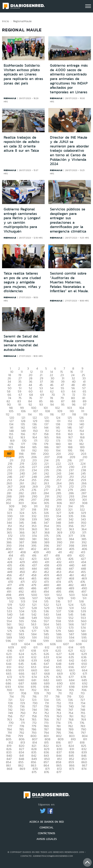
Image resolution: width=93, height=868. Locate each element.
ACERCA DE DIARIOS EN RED (46, 822)
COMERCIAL (46, 828)
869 (22, 769)
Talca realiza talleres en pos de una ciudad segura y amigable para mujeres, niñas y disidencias (22, 282)
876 (47, 772)
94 (52, 404)
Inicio (6, 21)
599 (46, 641)
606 (53, 644)
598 (33, 641)
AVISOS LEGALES (47, 839)
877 (59, 772)
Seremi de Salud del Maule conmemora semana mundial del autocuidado (21, 343)
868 (10, 769)
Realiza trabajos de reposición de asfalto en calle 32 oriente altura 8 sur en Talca (22, 144)
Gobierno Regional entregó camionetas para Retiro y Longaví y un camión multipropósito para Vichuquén (22, 220)
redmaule (10, 98)
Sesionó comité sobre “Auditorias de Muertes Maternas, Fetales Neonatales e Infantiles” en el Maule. (69, 282)
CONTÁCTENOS (46, 833)
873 (72, 769)
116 (52, 414)
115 (41, 414)
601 (72, 641)
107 (35, 411)
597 (21, 641)
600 (59, 641)
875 (34, 772)
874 (84, 769)
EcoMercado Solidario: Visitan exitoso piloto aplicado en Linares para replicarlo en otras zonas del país (23, 74)
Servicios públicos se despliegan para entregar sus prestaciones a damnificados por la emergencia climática (68, 220)
